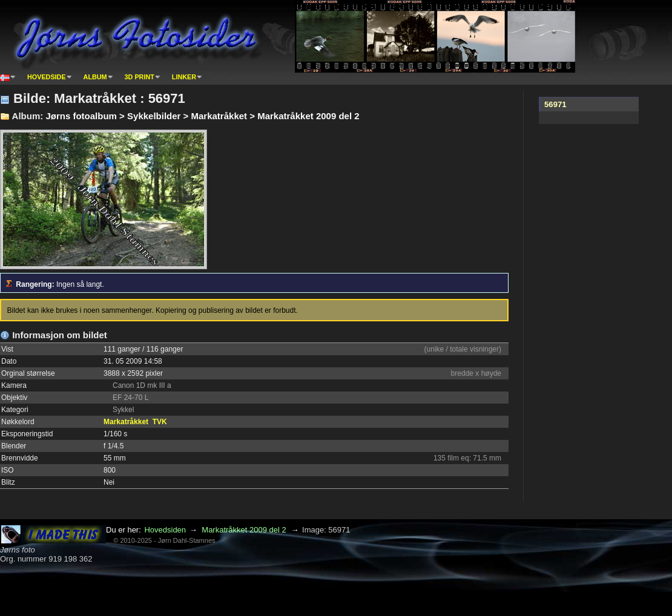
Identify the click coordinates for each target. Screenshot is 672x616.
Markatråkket (126, 422)
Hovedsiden (165, 530)
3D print (140, 77)
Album (95, 77)
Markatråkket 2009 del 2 (244, 530)
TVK (160, 422)
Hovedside (47, 77)
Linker (184, 77)
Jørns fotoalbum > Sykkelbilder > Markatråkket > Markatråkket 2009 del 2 (202, 116)
